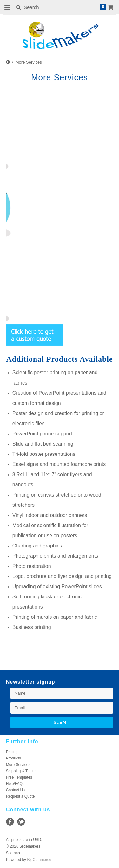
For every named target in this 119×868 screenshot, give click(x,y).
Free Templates (19, 777)
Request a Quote (20, 796)
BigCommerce (39, 860)
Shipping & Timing (21, 771)
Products (13, 758)
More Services (18, 765)
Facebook (10, 822)
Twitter (21, 822)
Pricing (12, 752)
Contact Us (15, 790)
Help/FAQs (15, 784)
